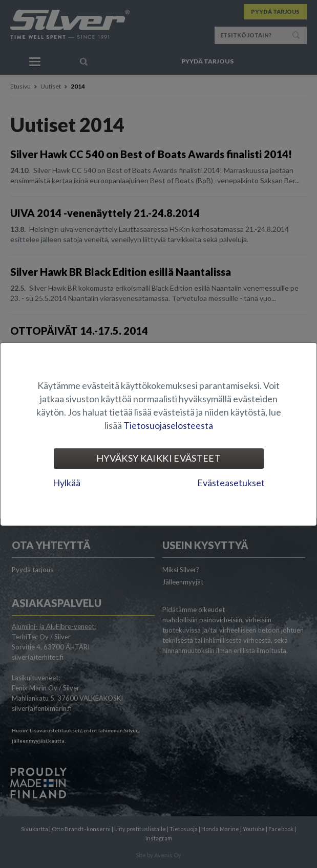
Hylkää (67, 483)
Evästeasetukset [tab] (231, 483)
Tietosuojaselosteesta (168, 425)
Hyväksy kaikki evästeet (158, 458)
